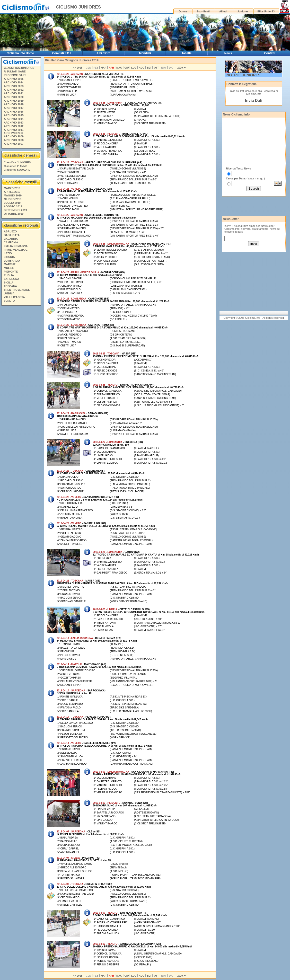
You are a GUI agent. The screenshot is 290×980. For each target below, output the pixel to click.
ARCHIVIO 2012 (14, 126)
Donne (183, 11)
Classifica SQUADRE (17, 170)
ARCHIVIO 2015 (14, 115)
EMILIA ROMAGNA (16, 246)
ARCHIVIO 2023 (14, 86)
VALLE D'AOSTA (14, 297)
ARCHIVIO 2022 (14, 90)
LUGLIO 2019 (12, 203)
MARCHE (10, 264)
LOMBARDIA (12, 261)
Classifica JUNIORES (17, 162)
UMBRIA (9, 293)
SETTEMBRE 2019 (15, 210)
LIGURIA (9, 257)
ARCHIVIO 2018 (14, 104)
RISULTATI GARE (15, 71)
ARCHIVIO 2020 (14, 97)
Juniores (243, 11)
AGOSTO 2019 (13, 206)
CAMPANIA (11, 242)
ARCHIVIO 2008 (14, 140)
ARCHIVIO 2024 (14, 82)
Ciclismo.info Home (20, 53)
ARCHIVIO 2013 (14, 123)
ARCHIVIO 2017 (14, 108)
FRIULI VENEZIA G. (16, 250)
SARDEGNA (12, 279)
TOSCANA (10, 286)
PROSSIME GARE (15, 75)
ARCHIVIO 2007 (14, 144)
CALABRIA (11, 239)
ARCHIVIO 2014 (14, 119)
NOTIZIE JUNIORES (244, 75)
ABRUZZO (10, 231)
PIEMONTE (11, 272)
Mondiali (145, 53)
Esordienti (203, 11)
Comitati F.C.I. (62, 53)
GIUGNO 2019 (13, 199)
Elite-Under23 (266, 11)
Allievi (223, 11)
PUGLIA (9, 275)
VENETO (9, 301)
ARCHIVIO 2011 (14, 130)
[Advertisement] (21, 381)
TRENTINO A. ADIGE (17, 290)
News (228, 53)
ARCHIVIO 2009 (14, 136)
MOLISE (9, 268)
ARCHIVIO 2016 (14, 112)
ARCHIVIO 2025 (14, 79)
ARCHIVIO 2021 (14, 93)
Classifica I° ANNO (16, 166)
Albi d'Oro (104, 53)
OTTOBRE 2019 (14, 214)
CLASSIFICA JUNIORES (19, 68)
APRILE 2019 (12, 192)
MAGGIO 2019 (13, 195)
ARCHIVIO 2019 (14, 101)
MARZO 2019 (12, 188)
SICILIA (9, 283)
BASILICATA (12, 235)
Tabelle (186, 53)
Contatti (270, 53)
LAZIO (8, 253)
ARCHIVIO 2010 (13, 133)
